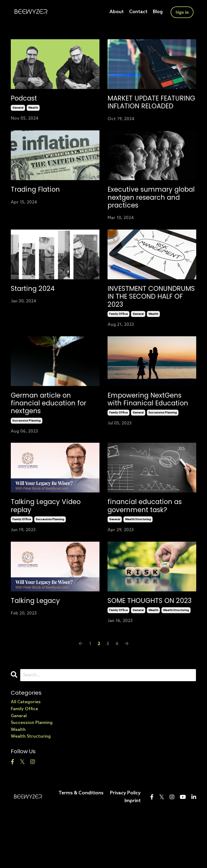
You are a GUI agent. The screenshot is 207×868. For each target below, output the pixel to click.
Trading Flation (41, 203)
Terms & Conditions (81, 847)
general (18, 109)
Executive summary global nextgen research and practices (147, 218)
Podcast (27, 99)
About (115, 12)
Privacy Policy (125, 847)
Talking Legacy (40, 644)
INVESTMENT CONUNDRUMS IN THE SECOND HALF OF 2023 (151, 327)
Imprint (133, 855)
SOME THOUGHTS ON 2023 (148, 649)
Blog (157, 12)
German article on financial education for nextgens (50, 439)
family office (118, 348)
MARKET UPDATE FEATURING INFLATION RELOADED (149, 109)
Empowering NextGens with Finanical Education (147, 439)
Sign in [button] (182, 12)
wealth (33, 109)
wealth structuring (138, 562)
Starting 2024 (37, 318)
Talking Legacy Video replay (53, 546)
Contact (137, 12)
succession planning (27, 459)
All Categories (26, 756)
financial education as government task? (150, 546)
